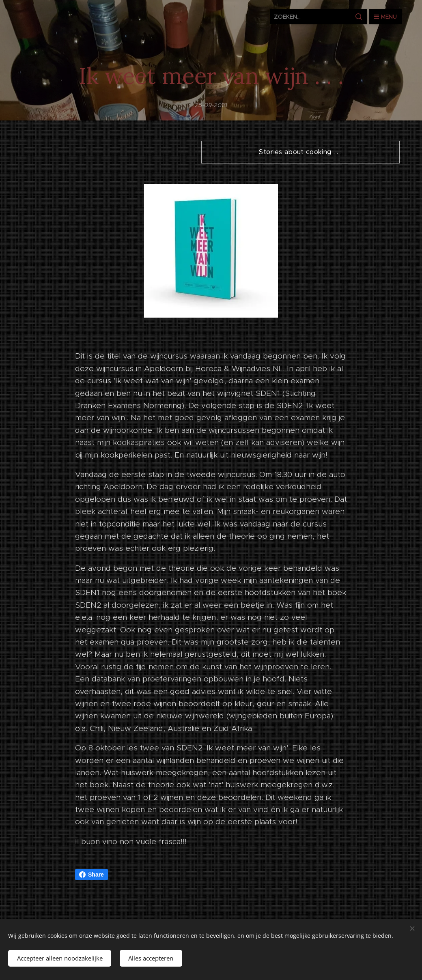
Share (92, 875)
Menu (385, 17)
